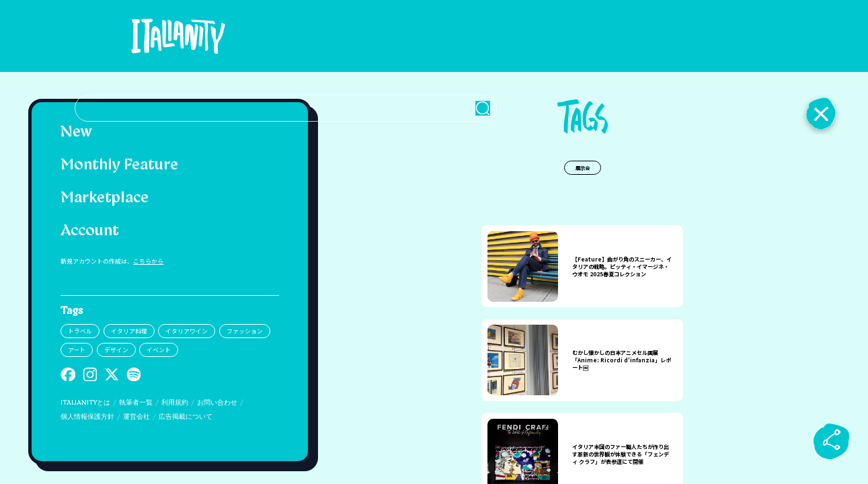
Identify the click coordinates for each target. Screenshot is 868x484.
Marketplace (105, 199)
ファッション (245, 331)
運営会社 (136, 417)
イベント (159, 350)
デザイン (116, 350)
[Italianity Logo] (170, 36)
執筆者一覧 (136, 403)
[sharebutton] (832, 441)
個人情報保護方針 (87, 417)
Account (90, 232)
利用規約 (175, 403)
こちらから (148, 261)
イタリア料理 (129, 331)
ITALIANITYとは (85, 403)
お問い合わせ (217, 403)
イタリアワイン (187, 331)
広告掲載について (186, 417)
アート (77, 350)
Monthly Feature (119, 166)
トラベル (80, 331)
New (76, 133)
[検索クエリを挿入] (582, 36)
